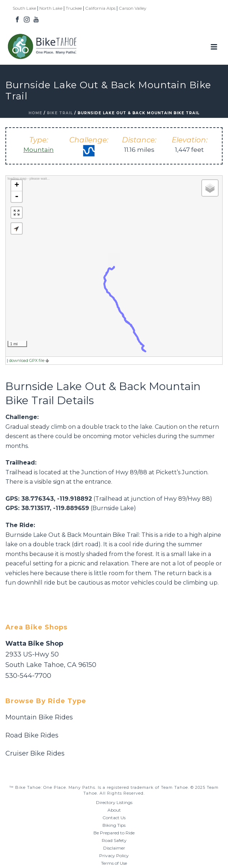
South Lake (24, 8)
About (114, 810)
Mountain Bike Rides (39, 717)
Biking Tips (114, 825)
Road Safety (114, 840)
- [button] (17, 197)
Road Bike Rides (32, 735)
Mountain (39, 150)
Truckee (74, 8)
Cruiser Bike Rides (35, 753)
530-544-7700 (28, 676)
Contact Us (114, 818)
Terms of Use (114, 863)
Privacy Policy (114, 856)
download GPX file (29, 360)
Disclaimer (114, 848)
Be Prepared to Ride (114, 833)
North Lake (51, 8)
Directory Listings (114, 802)
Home (35, 113)
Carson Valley (133, 8)
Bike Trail (60, 113)
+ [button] (17, 185)
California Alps (100, 8)
